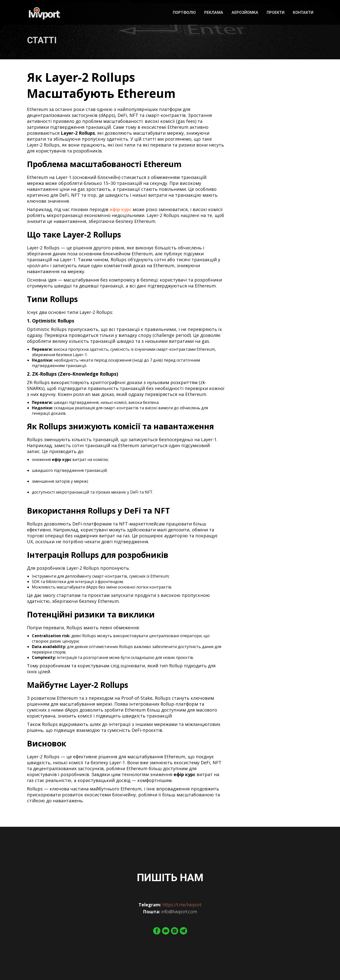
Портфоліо (184, 12)
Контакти (303, 12)
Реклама (214, 12)
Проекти (276, 12)
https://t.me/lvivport (182, 905)
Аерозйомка (245, 12)
